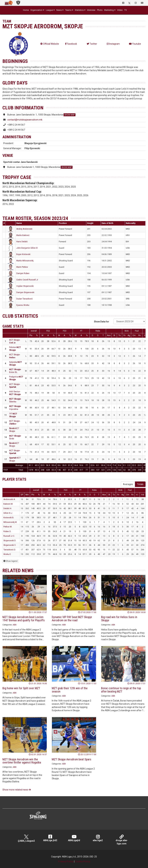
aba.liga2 (98, 838)
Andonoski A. (9, 499)
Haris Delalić (22, 242)
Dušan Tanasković (25, 299)
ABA (15, 625)
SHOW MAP (70, 115)
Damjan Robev (23, 273)
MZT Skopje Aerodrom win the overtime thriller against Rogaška (22, 761)
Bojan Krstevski (23, 254)
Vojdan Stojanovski (25, 286)
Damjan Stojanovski (25, 292)
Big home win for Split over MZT (21, 688)
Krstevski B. (9, 518)
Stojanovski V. (10, 545)
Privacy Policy (66, 861)
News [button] (59, 10)
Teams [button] (68, 10)
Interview (91, 10)
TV (126, 10)
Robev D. (7, 531)
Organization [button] (36, 10)
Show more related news (17, 790)
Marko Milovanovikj (25, 261)
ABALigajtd (74, 838)
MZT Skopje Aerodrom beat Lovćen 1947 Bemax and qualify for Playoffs (24, 619)
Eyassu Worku (23, 305)
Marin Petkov (22, 267)
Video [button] (120, 10)
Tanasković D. (10, 550)
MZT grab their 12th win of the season (70, 690)
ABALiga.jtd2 (50, 838)
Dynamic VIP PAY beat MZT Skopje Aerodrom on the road (72, 619)
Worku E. (7, 554)
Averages (128, 484)
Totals (140, 484)
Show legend (10, 561)
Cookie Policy (83, 861)
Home (26, 10)
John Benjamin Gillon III (27, 248)
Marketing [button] (109, 10)
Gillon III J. (8, 513)
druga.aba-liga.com (122, 840)
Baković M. (8, 504)
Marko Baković (23, 235)
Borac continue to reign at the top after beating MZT (121, 690)
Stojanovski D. (10, 541)
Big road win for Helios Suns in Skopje (119, 619)
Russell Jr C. (9, 536)
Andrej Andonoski (24, 229)
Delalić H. (8, 508)
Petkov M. (8, 527)
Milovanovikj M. (10, 522)
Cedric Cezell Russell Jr (27, 280)
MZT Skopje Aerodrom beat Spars (72, 759)
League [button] (49, 10)
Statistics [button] (79, 10)
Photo (100, 10)
